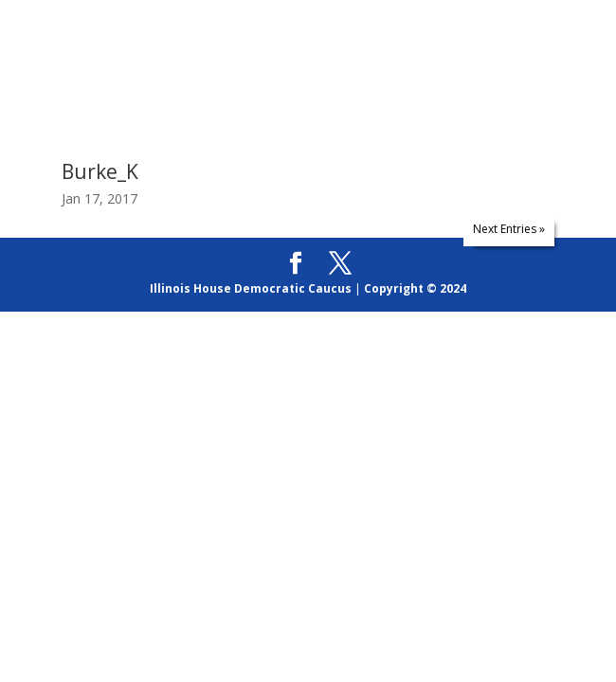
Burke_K (100, 171)
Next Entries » (509, 229)
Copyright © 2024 (415, 288)
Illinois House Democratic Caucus (251, 288)
